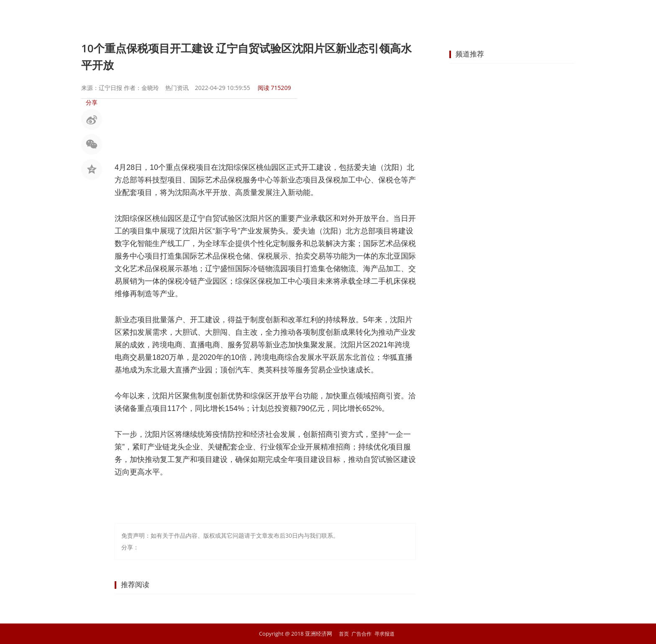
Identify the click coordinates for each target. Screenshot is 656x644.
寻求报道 (386, 634)
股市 (261, 15)
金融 (291, 15)
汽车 (412, 15)
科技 (442, 15)
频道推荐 (470, 54)
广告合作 (361, 634)
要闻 (231, 15)
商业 (321, 15)
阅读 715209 (274, 88)
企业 (351, 15)
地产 (382, 15)
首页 (201, 15)
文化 (472, 15)
